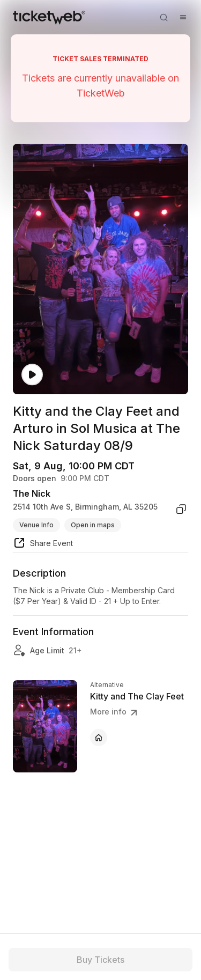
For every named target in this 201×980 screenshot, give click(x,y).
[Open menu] (183, 17)
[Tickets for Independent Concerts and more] (49, 17)
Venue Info (36, 525)
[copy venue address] (181, 509)
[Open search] (163, 17)
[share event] (43, 544)
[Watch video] (32, 375)
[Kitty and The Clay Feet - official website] (99, 738)
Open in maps (93, 525)
